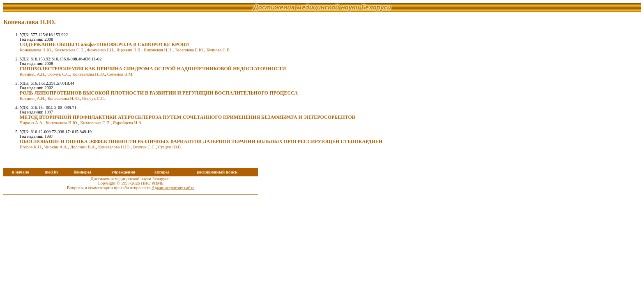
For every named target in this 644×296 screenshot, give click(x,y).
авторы (162, 172)
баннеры (83, 172)
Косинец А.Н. (32, 74)
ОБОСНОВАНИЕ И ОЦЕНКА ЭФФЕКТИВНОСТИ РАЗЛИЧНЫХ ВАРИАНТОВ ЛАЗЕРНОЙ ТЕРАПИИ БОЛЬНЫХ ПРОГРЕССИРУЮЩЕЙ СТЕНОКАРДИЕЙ (201, 141)
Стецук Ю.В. (170, 147)
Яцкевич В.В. (129, 50)
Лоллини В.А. (83, 147)
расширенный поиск (217, 172)
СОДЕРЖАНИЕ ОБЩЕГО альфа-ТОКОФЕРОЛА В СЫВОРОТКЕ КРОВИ (104, 44)
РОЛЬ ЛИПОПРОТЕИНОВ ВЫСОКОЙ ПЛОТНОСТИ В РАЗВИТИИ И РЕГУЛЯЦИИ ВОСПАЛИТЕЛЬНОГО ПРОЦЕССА (159, 93)
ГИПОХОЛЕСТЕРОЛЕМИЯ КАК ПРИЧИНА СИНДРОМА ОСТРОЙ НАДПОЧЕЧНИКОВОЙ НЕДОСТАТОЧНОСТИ (153, 69)
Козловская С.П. (69, 50)
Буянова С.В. (219, 50)
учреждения (123, 172)
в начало (21, 172)
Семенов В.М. (120, 74)
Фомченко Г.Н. (101, 50)
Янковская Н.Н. (158, 50)
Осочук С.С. (59, 74)
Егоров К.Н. (31, 147)
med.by (52, 172)
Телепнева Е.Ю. (190, 50)
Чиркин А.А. (32, 123)
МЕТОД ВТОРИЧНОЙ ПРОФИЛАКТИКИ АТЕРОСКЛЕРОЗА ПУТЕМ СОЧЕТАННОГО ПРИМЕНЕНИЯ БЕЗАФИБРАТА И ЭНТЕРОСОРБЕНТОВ (187, 117)
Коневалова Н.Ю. (36, 50)
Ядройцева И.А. (128, 123)
